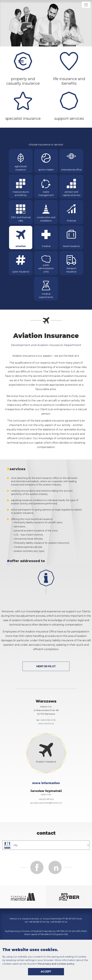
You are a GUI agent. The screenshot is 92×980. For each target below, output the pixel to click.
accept (46, 972)
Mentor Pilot (46, 666)
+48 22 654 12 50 (48, 720)
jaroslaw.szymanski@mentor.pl (46, 803)
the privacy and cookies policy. (56, 964)
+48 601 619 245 (46, 799)
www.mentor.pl (46, 723)
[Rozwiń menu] (86, 5)
